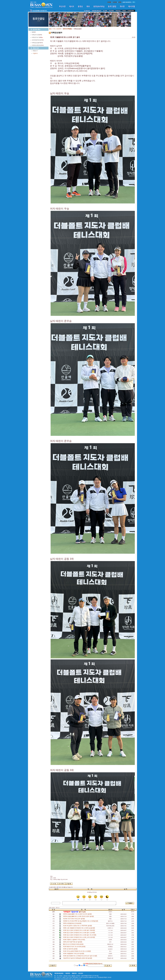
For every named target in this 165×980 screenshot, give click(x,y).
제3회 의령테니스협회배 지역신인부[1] (74, 940)
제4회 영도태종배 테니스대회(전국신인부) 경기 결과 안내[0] (80, 956)
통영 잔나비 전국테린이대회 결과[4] (74, 944)
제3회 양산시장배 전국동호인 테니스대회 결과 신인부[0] (79, 933)
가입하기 (35, 53)
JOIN (120, 2)
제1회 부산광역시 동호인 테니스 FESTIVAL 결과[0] (78, 926)
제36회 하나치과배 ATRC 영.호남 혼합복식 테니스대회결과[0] (81, 921)
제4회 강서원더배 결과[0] (71, 949)
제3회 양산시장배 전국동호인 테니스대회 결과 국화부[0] (79, 930)
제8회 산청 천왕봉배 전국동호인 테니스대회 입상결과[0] (79, 928)
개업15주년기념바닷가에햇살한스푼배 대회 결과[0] (78, 958)
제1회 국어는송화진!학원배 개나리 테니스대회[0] (77, 951)
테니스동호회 (57, 29)
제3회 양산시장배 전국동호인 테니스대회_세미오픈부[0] (79, 937)
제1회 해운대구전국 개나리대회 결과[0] (75, 947)
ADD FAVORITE (127, 2)
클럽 (50, 29)
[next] (101, 964)
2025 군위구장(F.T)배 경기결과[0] (73, 942)
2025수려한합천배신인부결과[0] (73, 923)
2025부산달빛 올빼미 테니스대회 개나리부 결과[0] (78, 914)
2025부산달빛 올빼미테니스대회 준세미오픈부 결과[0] (79, 916)
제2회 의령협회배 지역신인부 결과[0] (74, 954)
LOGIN (115, 2)
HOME (109, 2)
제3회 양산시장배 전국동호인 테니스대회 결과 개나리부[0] (80, 935)
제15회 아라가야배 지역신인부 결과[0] (74, 919)
